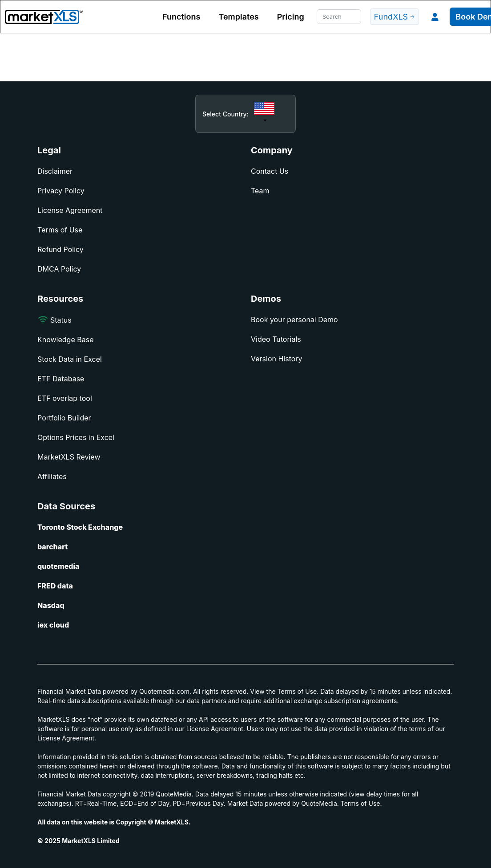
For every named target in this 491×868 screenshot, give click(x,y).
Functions (181, 17)
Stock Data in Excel (70, 359)
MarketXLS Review (69, 457)
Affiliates (52, 476)
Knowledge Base (65, 340)
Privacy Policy (61, 191)
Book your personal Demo (294, 320)
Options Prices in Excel (76, 437)
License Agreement (70, 210)
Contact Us (270, 171)
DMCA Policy (59, 269)
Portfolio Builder (64, 418)
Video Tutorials (276, 339)
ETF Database (61, 379)
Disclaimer (55, 171)
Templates (238, 17)
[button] (435, 17)
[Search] (339, 17)
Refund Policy (60, 249)
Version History (277, 359)
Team (260, 191)
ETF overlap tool (65, 398)
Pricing (291, 17)
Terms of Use (60, 230)
